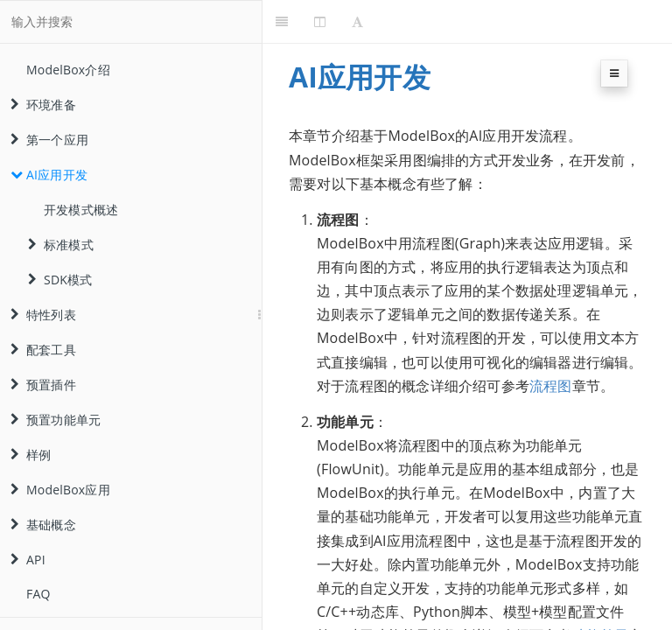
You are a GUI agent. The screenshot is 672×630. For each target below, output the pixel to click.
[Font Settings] (357, 22)
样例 (31, 455)
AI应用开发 (49, 175)
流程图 (551, 386)
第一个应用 (49, 140)
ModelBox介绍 (68, 70)
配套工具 (43, 350)
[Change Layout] (320, 22)
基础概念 (43, 525)
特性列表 (43, 315)
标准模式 (61, 245)
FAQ (38, 594)
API (28, 560)
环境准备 (43, 105)
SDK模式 (60, 280)
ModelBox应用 (60, 490)
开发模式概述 (81, 210)
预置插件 (43, 385)
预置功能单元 (56, 420)
